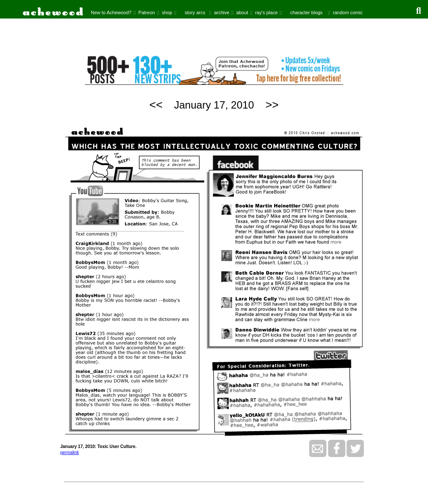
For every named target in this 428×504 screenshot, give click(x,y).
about (242, 12)
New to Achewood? (111, 12)
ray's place (267, 12)
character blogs (306, 12)
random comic (348, 12)
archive (222, 12)
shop (167, 12)
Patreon (147, 12)
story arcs (195, 12)
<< (156, 105)
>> (272, 105)
